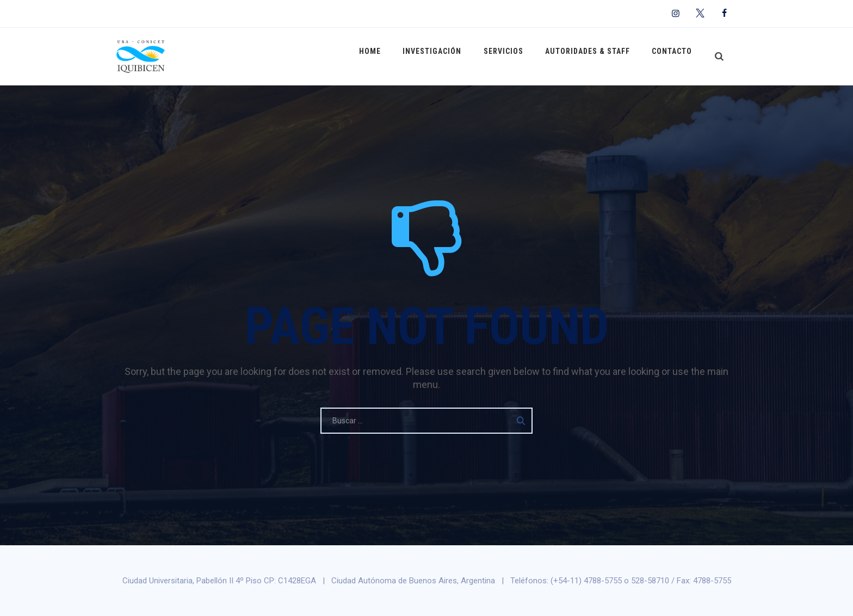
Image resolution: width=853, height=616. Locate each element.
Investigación (444, 56)
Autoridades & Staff (592, 56)
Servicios (512, 56)
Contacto (673, 56)
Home (385, 56)
